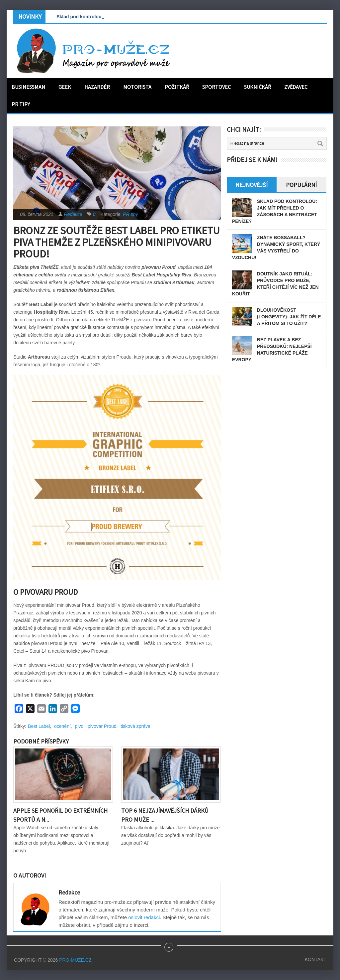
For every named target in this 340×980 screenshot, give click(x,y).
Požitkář (177, 87)
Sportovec (216, 87)
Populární (301, 185)
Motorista (137, 87)
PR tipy (21, 104)
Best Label (39, 726)
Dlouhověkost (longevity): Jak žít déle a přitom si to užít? (289, 317)
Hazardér (97, 87)
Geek (65, 87)
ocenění (62, 726)
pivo (79, 726)
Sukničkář (257, 87)
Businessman (28, 87)
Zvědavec (296, 87)
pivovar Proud (102, 726)
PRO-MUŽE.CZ (75, 960)
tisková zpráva (135, 726)
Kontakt (316, 959)
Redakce (73, 214)
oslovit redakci (144, 917)
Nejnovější (252, 185)
